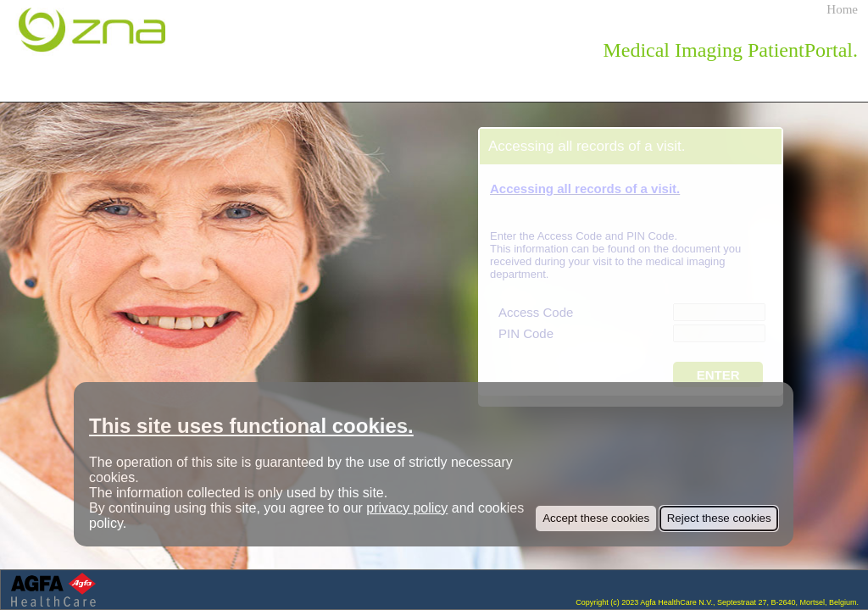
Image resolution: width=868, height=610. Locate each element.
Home (842, 9)
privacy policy (407, 508)
